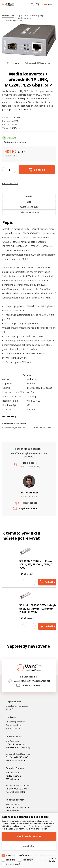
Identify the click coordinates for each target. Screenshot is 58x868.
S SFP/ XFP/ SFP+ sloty (14, 21)
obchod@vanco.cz (32, 685)
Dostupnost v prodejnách (16, 142)
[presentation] (29, 196)
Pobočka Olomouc (16, 768)
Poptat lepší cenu (10, 183)
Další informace (20, 109)
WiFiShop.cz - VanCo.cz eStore (14, 4)
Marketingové (29, 860)
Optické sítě (23, 15)
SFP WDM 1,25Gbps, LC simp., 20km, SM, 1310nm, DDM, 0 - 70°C (37, 564)
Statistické (11, 860)
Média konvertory (26, 18)
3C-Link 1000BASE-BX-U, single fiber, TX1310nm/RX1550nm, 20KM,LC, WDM (38, 609)
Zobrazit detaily (53, 860)
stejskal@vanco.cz (29, 508)
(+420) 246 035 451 (29, 463)
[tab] (29, 196)
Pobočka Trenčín (15, 800)
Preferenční (24, 855)
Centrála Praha (14, 736)
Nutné (9, 855)
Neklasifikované (13, 864)
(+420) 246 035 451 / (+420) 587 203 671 (32, 681)
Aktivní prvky (38, 15)
